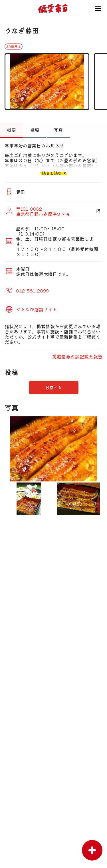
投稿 (35, 130)
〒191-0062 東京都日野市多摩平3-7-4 (43, 211)
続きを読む (52, 173)
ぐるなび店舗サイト (37, 309)
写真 (58, 130)
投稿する (54, 387)
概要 (11, 130)
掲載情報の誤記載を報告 (77, 356)
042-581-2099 (32, 290)
